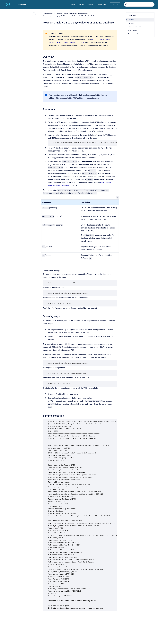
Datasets (59, 14)
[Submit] (126, 4)
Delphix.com (102, 4)
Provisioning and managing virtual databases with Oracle (60, 16)
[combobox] (139, 4)
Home (73, 4)
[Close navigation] (34, 14)
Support (81, 4)
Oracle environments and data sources (76, 14)
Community (91, 4)
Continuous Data (19, 4)
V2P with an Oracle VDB (88, 16)
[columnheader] (61, 202)
